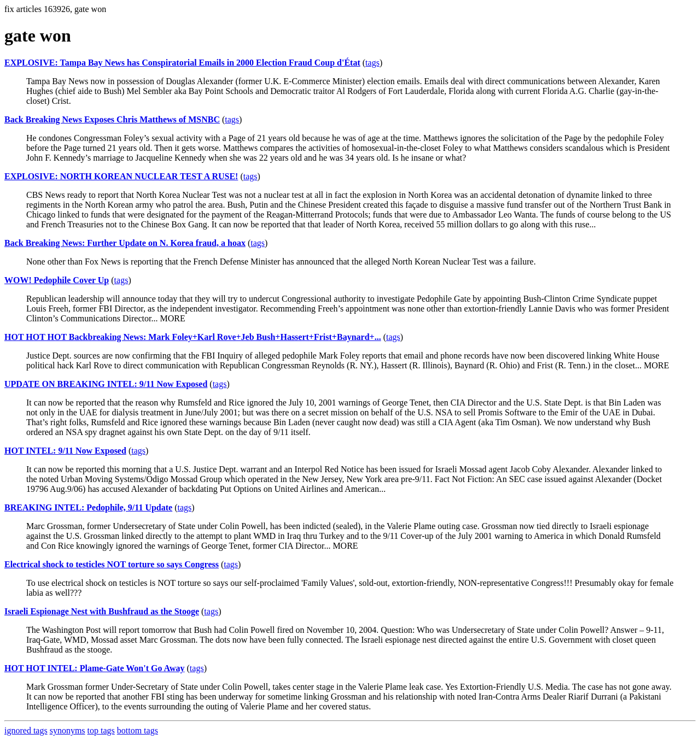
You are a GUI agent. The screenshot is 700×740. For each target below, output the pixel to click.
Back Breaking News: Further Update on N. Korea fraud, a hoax (125, 243)
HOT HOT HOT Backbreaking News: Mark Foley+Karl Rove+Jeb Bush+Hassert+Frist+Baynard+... (193, 337)
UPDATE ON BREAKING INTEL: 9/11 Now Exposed (106, 384)
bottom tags (138, 730)
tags (372, 63)
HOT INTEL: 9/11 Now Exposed (65, 451)
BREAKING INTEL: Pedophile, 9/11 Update (88, 507)
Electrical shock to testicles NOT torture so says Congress (112, 564)
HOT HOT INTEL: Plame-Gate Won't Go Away (95, 668)
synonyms (68, 730)
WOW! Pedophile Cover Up (57, 280)
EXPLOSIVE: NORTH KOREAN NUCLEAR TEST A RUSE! (121, 176)
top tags (101, 730)
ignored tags (26, 730)
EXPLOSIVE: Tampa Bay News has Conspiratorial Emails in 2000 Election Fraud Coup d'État (182, 63)
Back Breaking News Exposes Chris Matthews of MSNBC (112, 119)
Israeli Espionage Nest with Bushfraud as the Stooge (102, 611)
